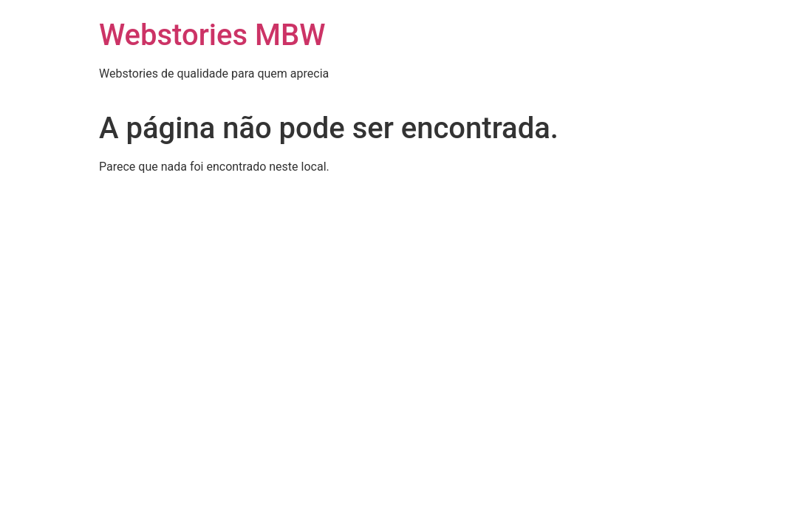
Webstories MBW (212, 35)
